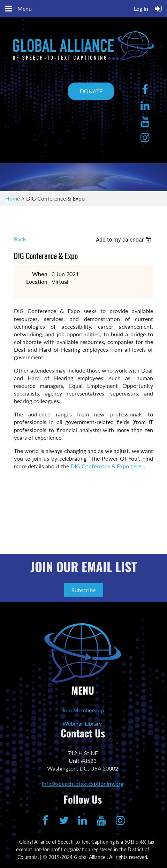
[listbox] (124, 240)
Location (37, 281)
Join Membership (83, 710)
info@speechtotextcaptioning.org (83, 784)
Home (13, 198)
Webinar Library (82, 723)
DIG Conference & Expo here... (108, 466)
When (40, 274)
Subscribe (83, 590)
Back (20, 239)
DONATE (91, 91)
